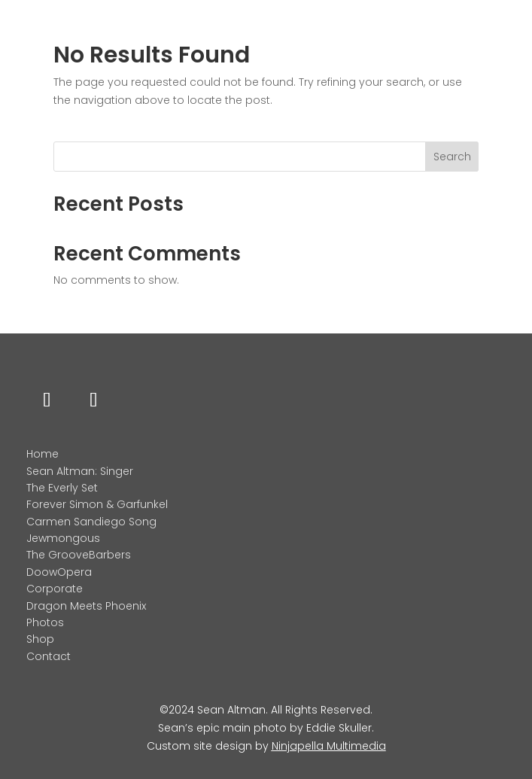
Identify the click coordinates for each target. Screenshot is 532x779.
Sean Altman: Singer (80, 471)
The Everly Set (62, 488)
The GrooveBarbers (79, 555)
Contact (49, 656)
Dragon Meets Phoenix (86, 606)
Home (43, 454)
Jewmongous (63, 538)
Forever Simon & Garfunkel (97, 504)
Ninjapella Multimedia (329, 746)
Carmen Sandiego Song (91, 522)
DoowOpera (59, 572)
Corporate (55, 589)
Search (452, 157)
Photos (45, 622)
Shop (40, 639)
